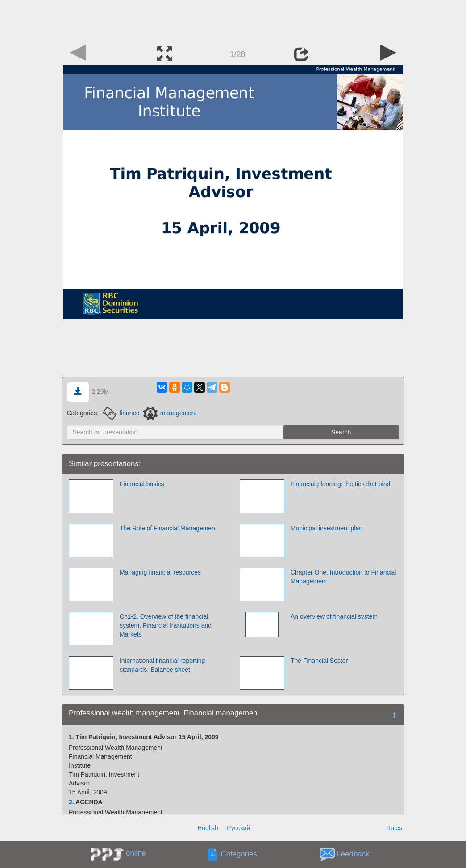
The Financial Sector (319, 661)
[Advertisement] (233, 20)
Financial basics (142, 484)
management (170, 413)
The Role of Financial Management (168, 528)
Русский (238, 828)
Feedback (353, 854)
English (208, 828)
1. (71, 737)
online (136, 853)
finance (121, 413)
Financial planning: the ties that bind (340, 484)
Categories (239, 854)
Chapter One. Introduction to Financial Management (343, 577)
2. (71, 802)
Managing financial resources (160, 572)
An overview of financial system (334, 616)
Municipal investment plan (327, 528)
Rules (394, 828)
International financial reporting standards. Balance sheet (162, 665)
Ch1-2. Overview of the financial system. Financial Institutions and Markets (166, 625)
